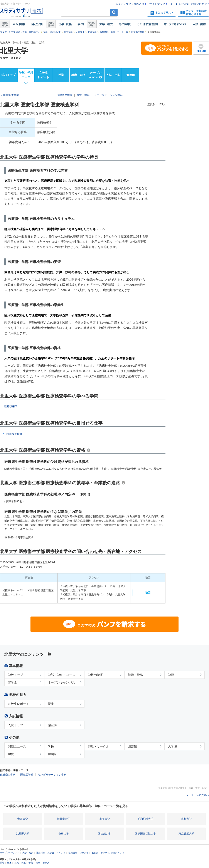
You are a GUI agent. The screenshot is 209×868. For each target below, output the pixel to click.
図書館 (132, 746)
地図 (148, 593)
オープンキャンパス (175, 24)
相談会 (94, 853)
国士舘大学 (104, 834)
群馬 (17, 863)
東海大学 (104, 819)
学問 (81, 24)
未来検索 (19, 24)
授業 (61, 75)
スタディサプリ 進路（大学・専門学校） (20, 32)
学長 (51, 746)
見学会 (51, 853)
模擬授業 (73, 853)
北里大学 (92, 32)
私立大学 (68, 32)
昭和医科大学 (145, 819)
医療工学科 (83, 95)
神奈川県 (40, 853)
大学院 (172, 746)
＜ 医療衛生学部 (9, 95)
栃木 (9, 863)
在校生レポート (44, 75)
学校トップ (9, 75)
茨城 (2, 863)
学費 (171, 675)
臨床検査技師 (14, 434)
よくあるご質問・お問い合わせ (189, 4)
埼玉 (24, 863)
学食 (11, 754)
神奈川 (81, 32)
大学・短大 (106, 24)
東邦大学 (186, 819)
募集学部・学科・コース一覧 (114, 32)
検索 (114, 13)
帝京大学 (23, 819)
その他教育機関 (147, 24)
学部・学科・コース (61, 675)
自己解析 (37, 24)
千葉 (31, 863)
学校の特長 (95, 675)
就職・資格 (78, 75)
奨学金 (12, 682)
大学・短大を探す (52, 32)
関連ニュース (17, 746)
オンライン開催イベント (113, 853)
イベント (61, 853)
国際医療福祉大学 (145, 834)
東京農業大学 (186, 834)
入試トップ (15, 725)
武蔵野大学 (23, 834)
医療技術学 (11, 406)
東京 (38, 863)
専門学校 (125, 24)
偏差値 (131, 75)
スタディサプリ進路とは (130, 4)
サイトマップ (157, 4)
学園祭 (52, 754)
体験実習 (84, 853)
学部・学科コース (26, 75)
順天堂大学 (64, 819)
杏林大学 (64, 834)
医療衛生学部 (138, 32)
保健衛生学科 (64, 95)
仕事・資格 (65, 24)
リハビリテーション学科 (108, 95)
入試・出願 (199, 24)
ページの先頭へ (200, 795)
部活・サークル (98, 746)
